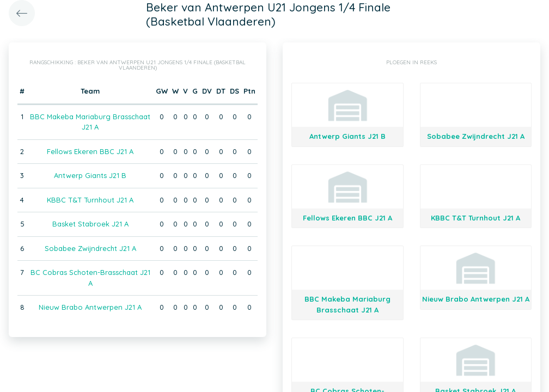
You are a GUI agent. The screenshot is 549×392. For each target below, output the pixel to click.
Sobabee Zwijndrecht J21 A (90, 248)
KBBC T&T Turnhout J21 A (90, 200)
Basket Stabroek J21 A (90, 224)
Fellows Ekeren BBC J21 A (90, 151)
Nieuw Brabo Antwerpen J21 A (90, 307)
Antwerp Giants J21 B (90, 175)
